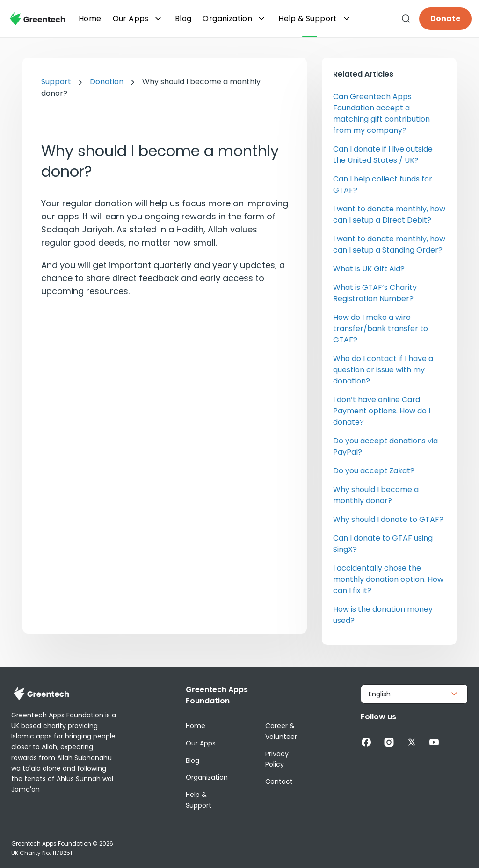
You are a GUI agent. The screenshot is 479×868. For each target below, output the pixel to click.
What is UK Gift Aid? (369, 269)
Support (56, 82)
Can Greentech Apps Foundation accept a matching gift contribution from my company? (381, 113)
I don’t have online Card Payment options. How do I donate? (382, 411)
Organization (235, 19)
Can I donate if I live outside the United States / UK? (383, 155)
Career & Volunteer (281, 731)
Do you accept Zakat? (374, 471)
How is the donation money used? (383, 615)
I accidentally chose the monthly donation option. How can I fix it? (388, 579)
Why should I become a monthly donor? (376, 495)
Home (196, 726)
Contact (279, 781)
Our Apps (138, 19)
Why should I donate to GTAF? (388, 519)
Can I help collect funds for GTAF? (383, 184)
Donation (107, 82)
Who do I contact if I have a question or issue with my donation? (383, 370)
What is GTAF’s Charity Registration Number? (375, 293)
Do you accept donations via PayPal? (385, 446)
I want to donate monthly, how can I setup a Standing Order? (389, 244)
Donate (445, 18)
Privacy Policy (277, 759)
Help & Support (315, 19)
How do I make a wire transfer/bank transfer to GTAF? (381, 329)
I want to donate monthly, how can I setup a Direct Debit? (389, 214)
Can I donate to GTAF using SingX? (383, 544)
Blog (192, 760)
